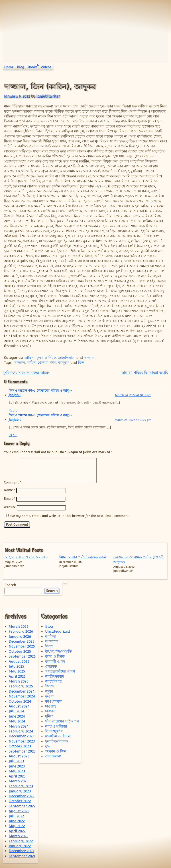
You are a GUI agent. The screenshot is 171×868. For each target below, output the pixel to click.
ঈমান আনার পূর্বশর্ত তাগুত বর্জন (82, 556)
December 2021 (21, 850)
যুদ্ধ (48, 746)
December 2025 (21, 641)
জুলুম (49, 691)
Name (10, 490)
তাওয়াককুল (54, 701)
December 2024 (22, 691)
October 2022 (20, 800)
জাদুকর (63, 363)
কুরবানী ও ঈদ (55, 661)
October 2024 (20, 701)
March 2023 (18, 781)
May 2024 (17, 721)
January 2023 (20, 791)
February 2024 (21, 731)
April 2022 (17, 830)
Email (9, 499)
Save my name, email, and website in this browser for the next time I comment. (68, 515)
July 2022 (16, 816)
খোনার (43, 363)
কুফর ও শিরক (46, 358)
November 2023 (22, 741)
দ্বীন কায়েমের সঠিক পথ (62, 721)
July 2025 (16, 666)
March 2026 (19, 626)
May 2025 (17, 671)
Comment (12, 482)
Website (10, 507)
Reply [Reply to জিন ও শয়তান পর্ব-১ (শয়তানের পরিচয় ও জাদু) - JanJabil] (13, 410)
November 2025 (22, 646)
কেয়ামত (51, 666)
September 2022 (22, 805)
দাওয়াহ (50, 706)
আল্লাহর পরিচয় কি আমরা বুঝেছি (145, 373)
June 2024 (17, 716)
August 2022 (19, 810)
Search (10, 584)
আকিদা (29, 358)
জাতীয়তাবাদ (55, 676)
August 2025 (19, 661)
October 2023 (20, 746)
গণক (53, 363)
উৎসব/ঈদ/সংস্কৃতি (58, 651)
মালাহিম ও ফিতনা (58, 735)
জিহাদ (50, 686)
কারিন (31, 363)
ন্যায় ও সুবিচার (56, 726)
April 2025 (17, 676)
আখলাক (52, 641)
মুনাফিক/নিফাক (57, 741)
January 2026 (20, 636)
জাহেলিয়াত (66, 358)
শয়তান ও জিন (56, 751)
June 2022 (17, 820)
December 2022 (21, 795)
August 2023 (19, 756)
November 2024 (22, 696)
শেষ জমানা (53, 756)
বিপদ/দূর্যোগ (54, 731)
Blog (21, 67)
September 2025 (22, 656)
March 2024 (19, 726)
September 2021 (22, 855)
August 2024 (19, 706)
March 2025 (18, 681)
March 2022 (18, 835)
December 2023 (21, 735)
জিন (81, 363)
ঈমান (49, 646)
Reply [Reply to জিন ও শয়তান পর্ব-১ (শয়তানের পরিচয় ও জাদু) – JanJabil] (13, 435)
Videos (46, 67)
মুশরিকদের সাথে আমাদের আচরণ (27, 373)
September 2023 (22, 751)
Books (32, 67)
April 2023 (17, 776)
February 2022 (21, 840)
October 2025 (20, 651)
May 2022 (17, 825)
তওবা (49, 696)
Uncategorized (58, 631)
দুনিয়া (49, 716)
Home (9, 67)
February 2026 (21, 631)
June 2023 (17, 766)
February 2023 (21, 785)
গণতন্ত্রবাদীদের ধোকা (60, 671)
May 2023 (17, 770)
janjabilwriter (48, 96)
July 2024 (16, 711)
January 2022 (20, 845)
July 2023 (16, 760)
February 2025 (21, 686)
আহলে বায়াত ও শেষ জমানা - (26, 556)
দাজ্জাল (89, 358)
